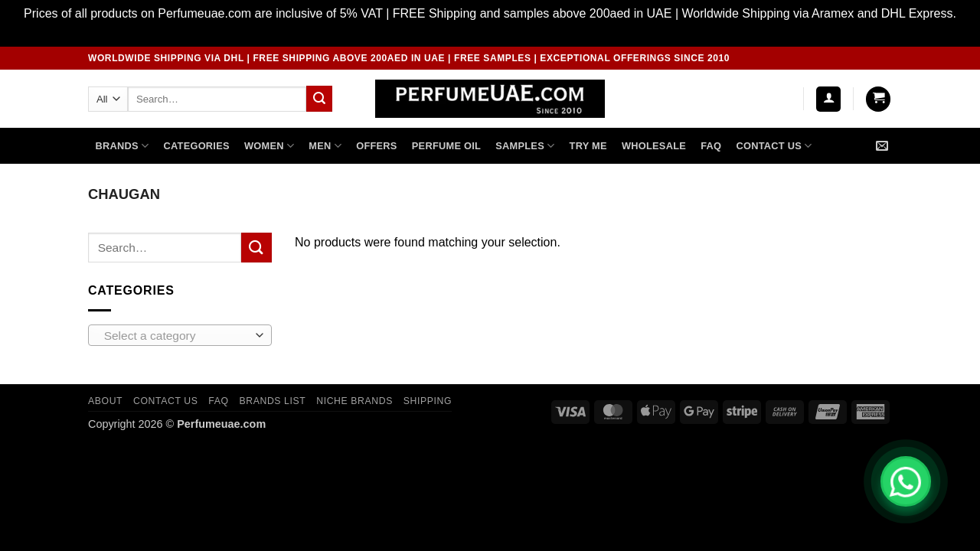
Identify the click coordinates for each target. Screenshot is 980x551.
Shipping (428, 401)
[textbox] (176, 336)
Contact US (774, 146)
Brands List (272, 401)
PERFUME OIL (446, 146)
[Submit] (319, 99)
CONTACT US (166, 401)
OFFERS (376, 146)
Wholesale (654, 146)
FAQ (711, 146)
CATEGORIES (197, 146)
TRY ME (588, 146)
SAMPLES (525, 146)
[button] (828, 99)
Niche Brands (354, 401)
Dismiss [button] (490, 33)
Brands (122, 146)
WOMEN (269, 146)
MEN (325, 146)
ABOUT (105, 401)
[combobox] (180, 335)
